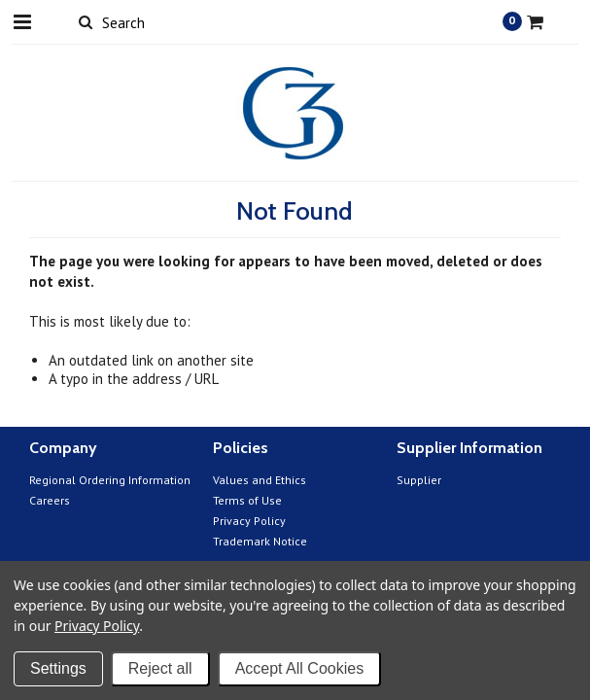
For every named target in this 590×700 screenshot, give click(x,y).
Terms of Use (247, 500)
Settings (58, 668)
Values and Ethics (260, 480)
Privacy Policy (249, 521)
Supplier (419, 480)
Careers (50, 500)
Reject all (160, 668)
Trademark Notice (260, 541)
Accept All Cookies (300, 668)
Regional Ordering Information (110, 480)
